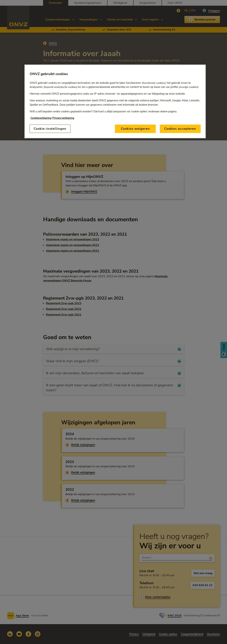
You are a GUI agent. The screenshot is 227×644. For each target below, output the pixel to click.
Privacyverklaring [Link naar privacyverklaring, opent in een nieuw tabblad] (63, 118)
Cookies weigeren (135, 129)
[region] (115, 101)
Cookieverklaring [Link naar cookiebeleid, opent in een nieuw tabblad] (41, 118)
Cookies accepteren (180, 129)
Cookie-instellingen (50, 129)
